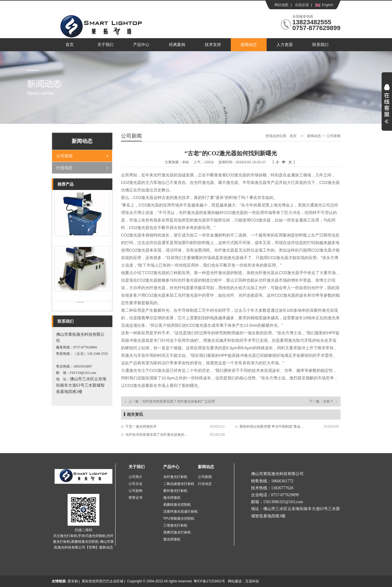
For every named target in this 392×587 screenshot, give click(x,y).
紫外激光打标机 (175, 491)
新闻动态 (249, 45)
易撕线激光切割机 (177, 505)
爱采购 (73, 581)
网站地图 (281, 5)
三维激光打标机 (175, 525)
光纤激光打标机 (175, 477)
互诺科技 (252, 581)
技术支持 (213, 45)
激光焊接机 (172, 498)
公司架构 (135, 491)
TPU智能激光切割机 (179, 518)
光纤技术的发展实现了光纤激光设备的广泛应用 (158, 435)
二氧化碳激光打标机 (179, 484)
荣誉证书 (135, 498)
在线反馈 (302, 5)
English (327, 5)
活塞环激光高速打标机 (181, 512)
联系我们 (320, 45)
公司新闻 (64, 156)
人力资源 (285, 45)
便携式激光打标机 (177, 532)
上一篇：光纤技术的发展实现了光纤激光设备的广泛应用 (172, 401)
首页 (70, 45)
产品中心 (141, 45)
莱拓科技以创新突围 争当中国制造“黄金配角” (272, 427)
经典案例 (177, 45)
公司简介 (135, 477)
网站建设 (235, 581)
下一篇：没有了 (321, 401)
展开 (387, 108)
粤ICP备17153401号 (209, 581)
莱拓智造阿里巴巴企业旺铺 (103, 581)
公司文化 (135, 484)
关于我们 (105, 45)
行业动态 (64, 168)
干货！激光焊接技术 (141, 427)
